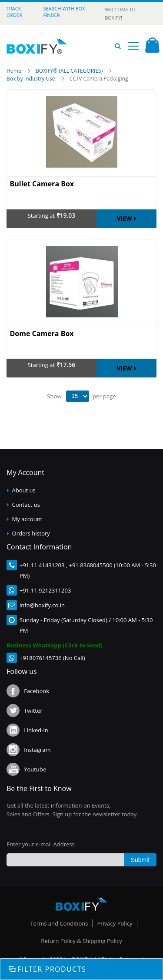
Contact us (26, 505)
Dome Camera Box (42, 333)
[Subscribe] (140, 860)
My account (27, 519)
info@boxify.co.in (42, 605)
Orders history (31, 533)
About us (24, 490)
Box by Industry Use (32, 79)
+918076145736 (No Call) (52, 658)
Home (15, 71)
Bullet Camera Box (42, 184)
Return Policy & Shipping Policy (81, 941)
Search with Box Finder (64, 12)
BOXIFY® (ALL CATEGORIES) (70, 71)
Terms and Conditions (59, 923)
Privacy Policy (115, 923)
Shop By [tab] (81, 969)
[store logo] (37, 46)
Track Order (14, 12)
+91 (24, 565)
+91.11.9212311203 (45, 590)
